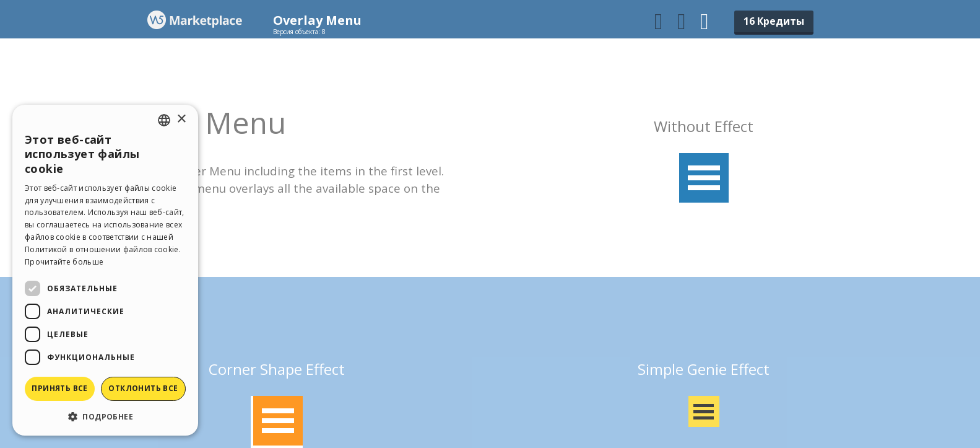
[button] (105, 416)
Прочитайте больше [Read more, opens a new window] (64, 262)
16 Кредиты (774, 21)
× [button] (181, 119)
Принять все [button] (59, 388)
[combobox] (164, 120)
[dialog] (105, 270)
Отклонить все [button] (143, 388)
